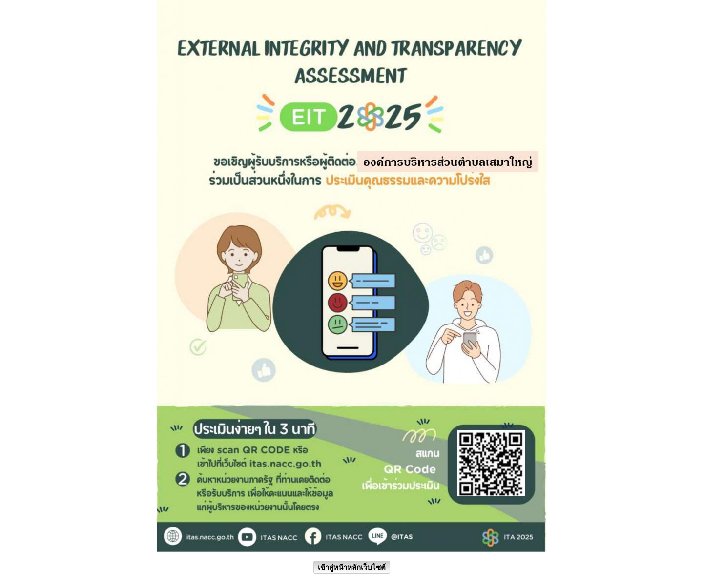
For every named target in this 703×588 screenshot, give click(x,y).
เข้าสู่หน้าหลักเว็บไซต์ (352, 567)
